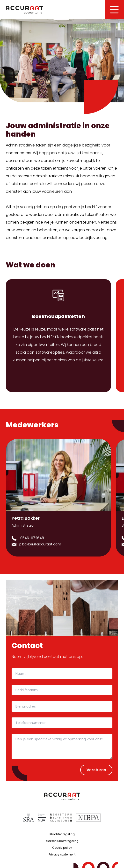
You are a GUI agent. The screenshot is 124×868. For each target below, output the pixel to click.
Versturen (96, 770)
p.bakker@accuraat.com (40, 544)
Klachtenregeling (62, 834)
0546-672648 (32, 538)
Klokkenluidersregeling (62, 841)
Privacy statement (62, 854)
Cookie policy (62, 848)
